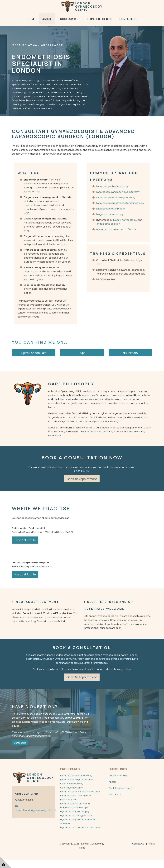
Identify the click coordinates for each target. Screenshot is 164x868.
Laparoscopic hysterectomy (112, 186)
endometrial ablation (108, 224)
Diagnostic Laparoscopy (74, 816)
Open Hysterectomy (72, 792)
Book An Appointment (121, 796)
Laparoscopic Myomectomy (76, 784)
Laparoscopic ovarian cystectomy (116, 197)
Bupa (82, 353)
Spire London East (34, 353)
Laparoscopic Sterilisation (75, 812)
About (47, 19)
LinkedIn (130, 353)
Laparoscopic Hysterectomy (76, 788)
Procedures (67, 19)
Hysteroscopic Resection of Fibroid (80, 835)
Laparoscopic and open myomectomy (118, 192)
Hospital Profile (25, 540)
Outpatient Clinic (118, 784)
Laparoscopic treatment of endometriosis (120, 203)
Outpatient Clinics (99, 19)
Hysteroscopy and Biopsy (75, 819)
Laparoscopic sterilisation (111, 209)
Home (31, 19)
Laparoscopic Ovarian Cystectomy (80, 800)
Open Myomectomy (71, 796)
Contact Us (128, 19)
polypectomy (129, 220)
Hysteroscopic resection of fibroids (116, 229)
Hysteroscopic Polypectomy (76, 823)
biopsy (117, 220)
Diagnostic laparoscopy (110, 214)
